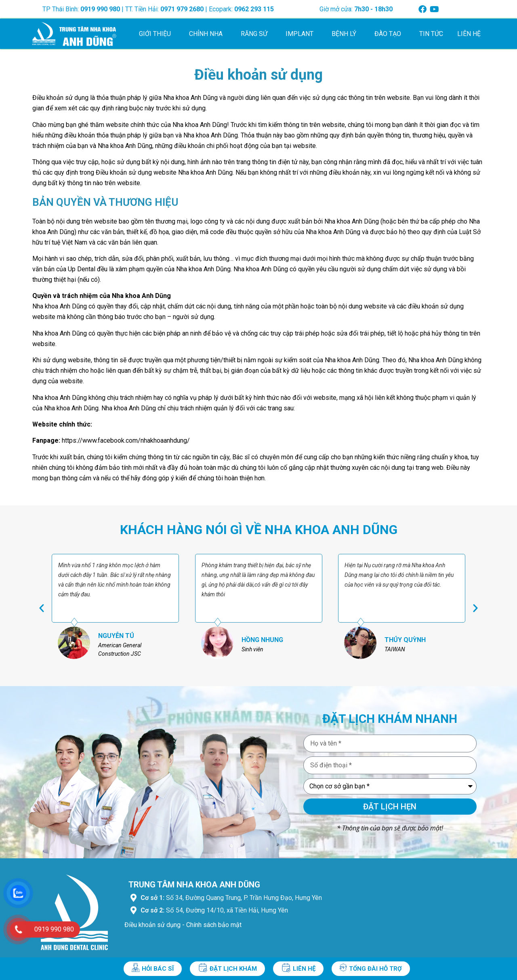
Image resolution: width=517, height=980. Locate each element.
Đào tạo (390, 34)
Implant (302, 34)
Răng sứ (256, 34)
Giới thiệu (157, 34)
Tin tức (431, 34)
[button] (42, 608)
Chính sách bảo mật (214, 925)
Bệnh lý (346, 34)
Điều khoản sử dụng (152, 925)
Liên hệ (469, 34)
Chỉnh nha (208, 34)
